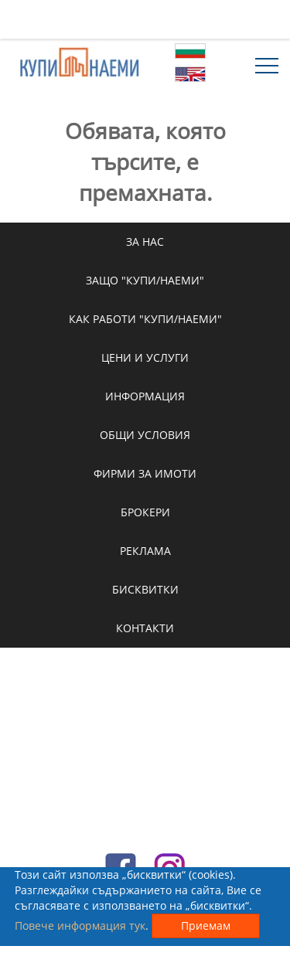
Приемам (206, 926)
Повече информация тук (80, 926)
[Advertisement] (145, 19)
